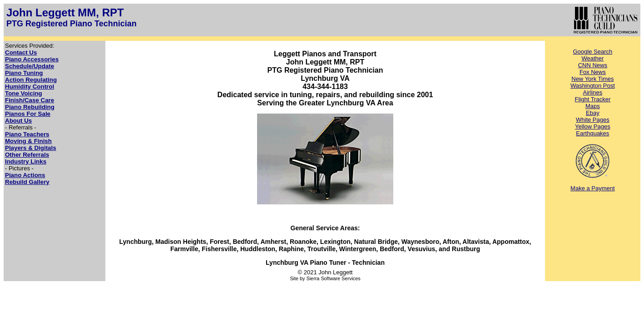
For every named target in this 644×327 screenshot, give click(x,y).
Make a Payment (593, 188)
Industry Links (26, 161)
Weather (592, 58)
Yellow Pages (593, 126)
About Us (18, 121)
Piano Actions (25, 175)
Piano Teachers (27, 134)
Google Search (592, 52)
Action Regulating (31, 80)
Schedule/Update (30, 66)
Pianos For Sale (28, 114)
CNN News (593, 65)
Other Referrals (27, 155)
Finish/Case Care (30, 100)
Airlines (593, 92)
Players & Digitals (31, 148)
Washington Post (593, 86)
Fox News (593, 72)
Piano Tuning (24, 73)
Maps (593, 106)
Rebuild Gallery (27, 182)
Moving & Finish (28, 141)
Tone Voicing (24, 93)
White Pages (593, 120)
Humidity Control (30, 87)
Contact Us (21, 52)
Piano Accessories (32, 59)
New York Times (592, 79)
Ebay (593, 113)
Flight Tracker (592, 99)
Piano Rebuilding (30, 107)
